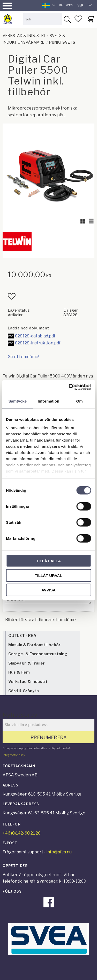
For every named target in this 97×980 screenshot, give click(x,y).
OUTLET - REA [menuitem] (22, 635)
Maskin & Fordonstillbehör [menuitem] (34, 645)
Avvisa (48, 590)
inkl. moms (66, 5)
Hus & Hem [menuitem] (19, 672)
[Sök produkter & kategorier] (43, 19)
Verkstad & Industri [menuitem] (28, 681)
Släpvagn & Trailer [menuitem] (27, 663)
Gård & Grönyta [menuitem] (24, 691)
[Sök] (67, 19)
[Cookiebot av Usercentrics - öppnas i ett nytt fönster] (69, 387)
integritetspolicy (14, 755)
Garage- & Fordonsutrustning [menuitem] (38, 654)
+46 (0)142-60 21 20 (22, 833)
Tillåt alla (48, 561)
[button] (7, 6)
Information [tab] (49, 401)
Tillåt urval (48, 575)
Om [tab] (80, 401)
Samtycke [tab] (17, 401)
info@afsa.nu (59, 852)
